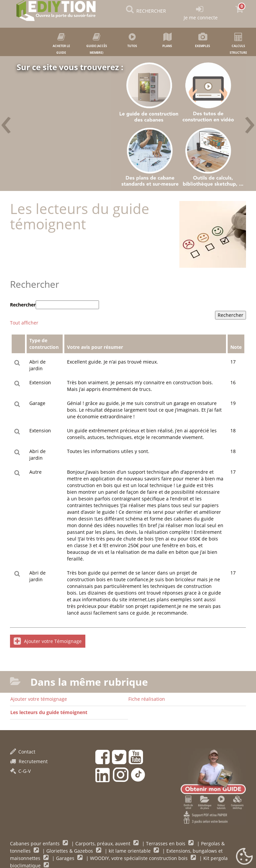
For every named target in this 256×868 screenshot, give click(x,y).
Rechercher (23, 305)
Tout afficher (24, 323)
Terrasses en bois (166, 843)
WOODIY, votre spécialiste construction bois (139, 858)
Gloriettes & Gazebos (70, 851)
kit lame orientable (130, 851)
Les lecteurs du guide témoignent (49, 712)
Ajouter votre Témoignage (48, 641)
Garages (66, 858)
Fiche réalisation (147, 699)
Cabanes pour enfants (35, 843)
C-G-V (20, 771)
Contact (23, 752)
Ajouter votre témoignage (39, 699)
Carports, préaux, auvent (103, 843)
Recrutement (29, 761)
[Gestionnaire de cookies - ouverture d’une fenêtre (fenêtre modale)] (244, 857)
